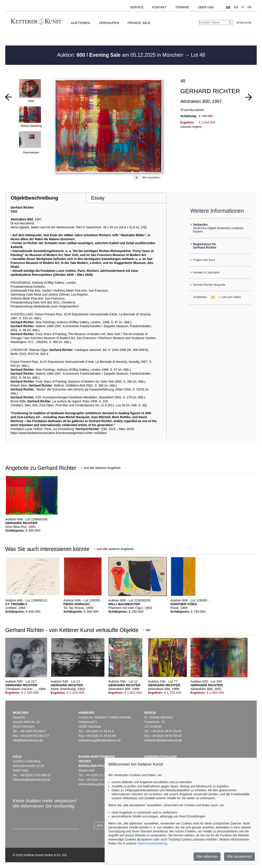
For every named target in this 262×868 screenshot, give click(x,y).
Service (137, 7)
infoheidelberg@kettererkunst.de (101, 784)
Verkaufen (109, 23)
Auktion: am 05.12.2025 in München (121, 55)
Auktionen (80, 23)
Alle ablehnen (207, 856)
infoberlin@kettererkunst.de (163, 740)
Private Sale (139, 23)
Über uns (206, 7)
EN (236, 7)
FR (250, 7)
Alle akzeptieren (239, 856)
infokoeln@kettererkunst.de (31, 780)
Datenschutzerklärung (152, 843)
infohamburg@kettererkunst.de (100, 740)
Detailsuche (244, 23)
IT (243, 7)
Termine (182, 7)
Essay (98, 198)
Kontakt (160, 7)
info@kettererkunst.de (28, 740)
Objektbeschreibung (34, 198)
